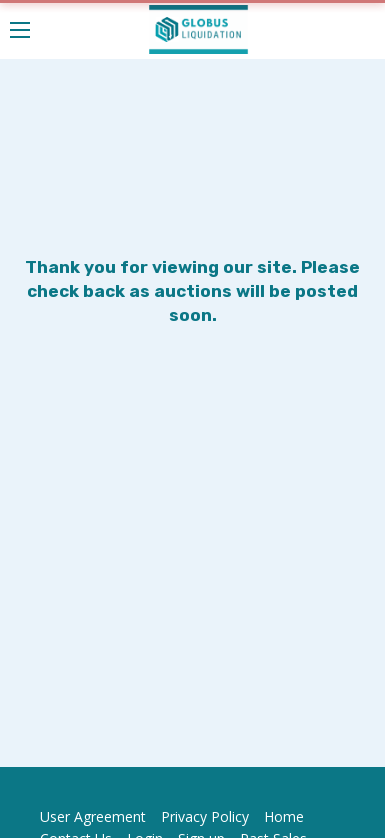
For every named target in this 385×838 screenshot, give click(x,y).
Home (284, 816)
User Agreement (93, 816)
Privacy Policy (205, 816)
